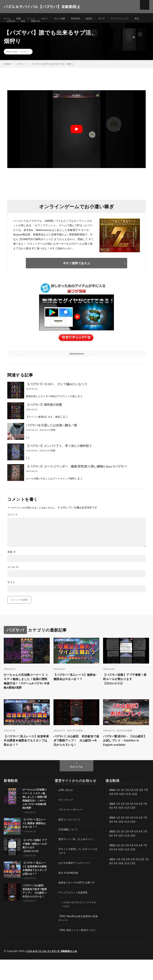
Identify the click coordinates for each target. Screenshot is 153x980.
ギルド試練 (65, 19)
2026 (112, 808)
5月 (138, 822)
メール (13, 576)
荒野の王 (49, 26)
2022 (112, 863)
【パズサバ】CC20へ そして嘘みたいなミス (57, 393)
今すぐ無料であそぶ (76, 272)
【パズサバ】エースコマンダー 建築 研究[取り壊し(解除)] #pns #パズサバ (76, 475)
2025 (112, 822)
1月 (119, 808)
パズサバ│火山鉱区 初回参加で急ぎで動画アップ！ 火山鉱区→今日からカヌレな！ (76, 758)
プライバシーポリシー (71, 828)
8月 (115, 826)
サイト (11, 591)
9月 (120, 826)
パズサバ (24, 60)
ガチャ (49, 19)
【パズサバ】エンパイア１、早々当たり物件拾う (59, 454)
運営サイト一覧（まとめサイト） (78, 857)
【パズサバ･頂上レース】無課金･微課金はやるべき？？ (75, 686)
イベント (34, 19)
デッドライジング (131, 19)
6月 (143, 822)
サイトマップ (66, 818)
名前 (12, 560)
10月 (125, 826)
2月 (124, 808)
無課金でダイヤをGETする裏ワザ (78, 900)
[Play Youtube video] (76, 138)
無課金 (97, 19)
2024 (112, 836)
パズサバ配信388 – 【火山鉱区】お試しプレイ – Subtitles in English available (126, 758)
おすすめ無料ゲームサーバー (75, 881)
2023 (112, 849)
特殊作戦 (82, 19)
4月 (133, 808)
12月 (138, 826)
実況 (9, 26)
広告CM (22, 26)
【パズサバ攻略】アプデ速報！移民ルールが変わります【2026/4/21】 (126, 689)
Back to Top (76, 785)
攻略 (20, 19)
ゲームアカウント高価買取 (74, 910)
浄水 (36, 26)
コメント (13, 523)
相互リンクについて (70, 838)
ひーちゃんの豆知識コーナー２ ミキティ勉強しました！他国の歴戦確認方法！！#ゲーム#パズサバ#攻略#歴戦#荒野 (27, 694)
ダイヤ (111, 19)
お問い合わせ (66, 808)
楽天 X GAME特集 (69, 890)
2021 (112, 877)
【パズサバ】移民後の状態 (44, 413)
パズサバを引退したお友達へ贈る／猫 (51, 434)
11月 (131, 826)
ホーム (8, 19)
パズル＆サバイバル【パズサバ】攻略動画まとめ (53, 972)
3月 (128, 808)
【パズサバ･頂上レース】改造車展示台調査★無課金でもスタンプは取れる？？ (26, 758)
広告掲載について (69, 847)
